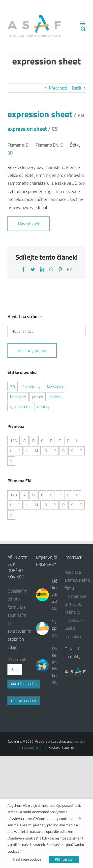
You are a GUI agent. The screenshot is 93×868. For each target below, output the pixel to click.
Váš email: (17, 660)
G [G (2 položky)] (68, 441)
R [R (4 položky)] (63, 451)
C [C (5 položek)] (42, 441)
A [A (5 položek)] (25, 441)
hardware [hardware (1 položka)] (18, 397)
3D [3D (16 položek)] (13, 387)
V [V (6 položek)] (11, 461)
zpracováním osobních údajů (19, 639)
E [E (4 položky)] (51, 441)
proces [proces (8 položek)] (38, 397)
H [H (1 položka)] (77, 441)
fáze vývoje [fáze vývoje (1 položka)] (56, 387)
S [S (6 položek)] (72, 505)
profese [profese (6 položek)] (55, 397)
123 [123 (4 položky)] (14, 441)
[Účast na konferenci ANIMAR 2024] (42, 595)
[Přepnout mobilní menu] (83, 23)
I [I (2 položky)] (11, 451)
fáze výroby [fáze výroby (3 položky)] (31, 387)
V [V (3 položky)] (11, 515)
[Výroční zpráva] (42, 629)
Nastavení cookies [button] (27, 859)
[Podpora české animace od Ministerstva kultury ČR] (42, 665)
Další (77, 88)
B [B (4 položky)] (33, 441)
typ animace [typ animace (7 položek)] (20, 407)
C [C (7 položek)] (42, 495)
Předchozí (58, 88)
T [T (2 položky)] (81, 451)
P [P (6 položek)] (55, 451)
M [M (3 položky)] (36, 451)
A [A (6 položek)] (25, 495)
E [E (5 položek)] (51, 495)
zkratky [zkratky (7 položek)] (43, 407)
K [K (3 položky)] (19, 451)
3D (10, 153)
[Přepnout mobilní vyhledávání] (83, 29)
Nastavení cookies (62, 747)
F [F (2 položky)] (60, 441)
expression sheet (46, 120)
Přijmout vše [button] (64, 859)
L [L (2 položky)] (27, 451)
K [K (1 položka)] (19, 505)
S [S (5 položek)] (72, 451)
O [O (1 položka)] (46, 451)
